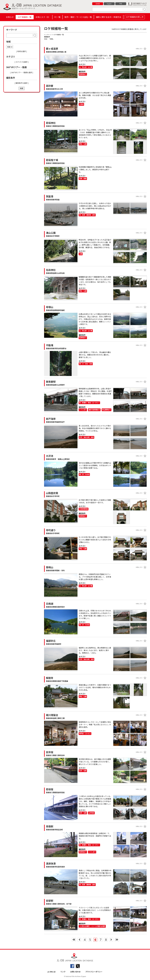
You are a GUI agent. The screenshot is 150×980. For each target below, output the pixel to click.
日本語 (98, 4)
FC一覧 (57, 17)
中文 (121, 4)
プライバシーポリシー (94, 972)
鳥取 (9, 47)
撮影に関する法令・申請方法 (109, 17)
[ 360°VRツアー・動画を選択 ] (22, 72)
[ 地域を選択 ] (22, 51)
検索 (22, 88)
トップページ (48, 35)
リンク (63, 972)
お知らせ (10, 17)
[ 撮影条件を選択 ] (22, 83)
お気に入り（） (43, 17)
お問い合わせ (75, 972)
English (109, 4)
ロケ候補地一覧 (25, 17)
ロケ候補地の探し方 (135, 17)
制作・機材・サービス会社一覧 (78, 17)
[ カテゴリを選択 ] (22, 62)
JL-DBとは (52, 972)
